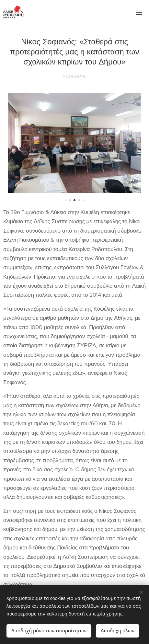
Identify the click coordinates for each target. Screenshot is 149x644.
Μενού (139, 12)
